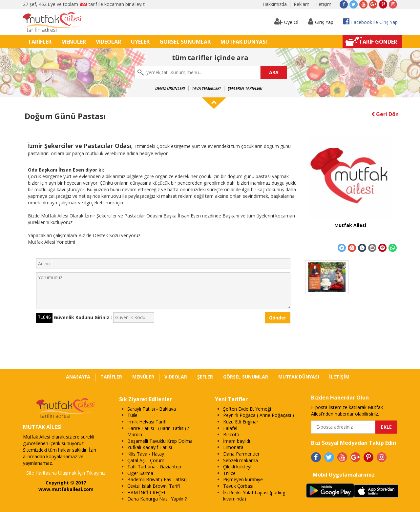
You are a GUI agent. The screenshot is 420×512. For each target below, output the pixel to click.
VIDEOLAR (108, 42)
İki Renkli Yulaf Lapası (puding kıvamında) (254, 496)
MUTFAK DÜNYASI (244, 42)
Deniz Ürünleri (170, 88)
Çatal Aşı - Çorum (146, 460)
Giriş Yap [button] (321, 21)
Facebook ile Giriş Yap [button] (370, 21)
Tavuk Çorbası (238, 486)
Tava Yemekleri (206, 88)
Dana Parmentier (241, 454)
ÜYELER (140, 42)
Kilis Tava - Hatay (146, 454)
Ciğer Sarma (140, 473)
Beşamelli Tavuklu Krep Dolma (160, 441)
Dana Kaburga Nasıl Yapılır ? (157, 499)
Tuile (132, 415)
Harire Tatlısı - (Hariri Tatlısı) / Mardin (158, 431)
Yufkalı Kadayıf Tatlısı (150, 447)
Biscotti (231, 434)
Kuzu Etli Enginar (241, 422)
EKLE (386, 427)
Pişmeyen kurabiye (243, 479)
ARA (274, 72)
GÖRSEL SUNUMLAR (185, 42)
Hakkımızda (275, 4)
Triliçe (229, 473)
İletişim (324, 4)
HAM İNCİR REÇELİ (147, 492)
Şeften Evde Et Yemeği (247, 409)
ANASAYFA (78, 377)
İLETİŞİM (339, 377)
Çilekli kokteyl (237, 467)
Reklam (302, 4)
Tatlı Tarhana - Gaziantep (154, 467)
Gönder (278, 318)
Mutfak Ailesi (350, 225)
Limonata (233, 447)
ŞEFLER (205, 377)
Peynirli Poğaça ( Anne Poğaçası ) (259, 415)
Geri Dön (385, 114)
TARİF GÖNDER (378, 42)
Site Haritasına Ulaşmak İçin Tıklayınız (66, 473)
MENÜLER (74, 42)
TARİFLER (40, 42)
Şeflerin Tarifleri (245, 88)
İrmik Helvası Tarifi (147, 422)
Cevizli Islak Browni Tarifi (154, 486)
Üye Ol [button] (286, 21)
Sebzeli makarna (241, 460)
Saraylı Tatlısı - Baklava (152, 409)
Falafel (230, 428)
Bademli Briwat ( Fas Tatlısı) (157, 479)
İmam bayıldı (237, 441)
